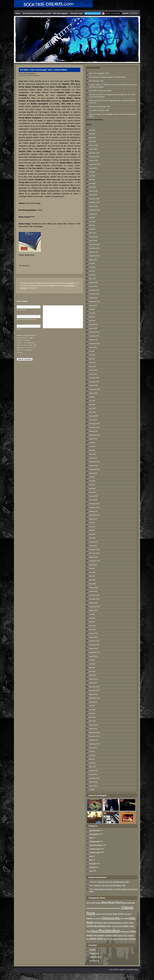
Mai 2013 (92, 713)
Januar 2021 (93, 374)
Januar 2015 (93, 637)
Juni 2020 (92, 401)
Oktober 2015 (93, 603)
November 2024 (94, 202)
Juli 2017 (92, 523)
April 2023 (92, 275)
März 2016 (92, 584)
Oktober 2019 (93, 431)
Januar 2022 (93, 328)
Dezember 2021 (94, 332)
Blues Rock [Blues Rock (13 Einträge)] (127, 903)
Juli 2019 (92, 443)
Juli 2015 (92, 614)
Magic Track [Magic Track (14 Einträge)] (129, 926)
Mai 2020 (92, 405)
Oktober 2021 (93, 340)
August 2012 (93, 748)
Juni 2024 (92, 222)
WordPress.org (94, 961)
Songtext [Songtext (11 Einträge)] (109, 935)
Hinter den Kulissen (96, 845)
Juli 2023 (92, 263)
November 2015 (94, 599)
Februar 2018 (93, 496)
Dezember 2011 (94, 778)
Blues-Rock (26, 266)
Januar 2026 (93, 149)
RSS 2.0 (53, 286)
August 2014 (93, 656)
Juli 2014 (92, 660)
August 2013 (93, 702)
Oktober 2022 (93, 298)
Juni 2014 (92, 664)
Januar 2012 (93, 774)
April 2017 (92, 534)
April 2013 (92, 717)
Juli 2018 (92, 477)
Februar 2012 (93, 771)
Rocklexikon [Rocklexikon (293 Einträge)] (109, 931)
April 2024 (92, 229)
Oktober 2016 (93, 557)
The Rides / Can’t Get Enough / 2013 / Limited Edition (43, 70)
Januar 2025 (93, 195)
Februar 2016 (93, 588)
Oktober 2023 (93, 252)
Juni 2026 (92, 130)
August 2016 (93, 565)
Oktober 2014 (93, 649)
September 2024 (94, 210)
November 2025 (94, 157)
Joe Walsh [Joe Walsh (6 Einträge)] (125, 923)
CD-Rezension (31, 74)
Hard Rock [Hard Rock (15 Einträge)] (98, 923)
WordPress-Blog (133, 970)
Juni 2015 (92, 618)
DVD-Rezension (95, 841)
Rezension (93, 863)
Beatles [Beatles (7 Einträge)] (98, 903)
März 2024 (92, 233)
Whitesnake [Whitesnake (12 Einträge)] (123, 939)
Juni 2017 (92, 527)
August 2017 (93, 519)
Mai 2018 (92, 485)
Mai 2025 (92, 180)
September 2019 (94, 435)
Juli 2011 (92, 790)
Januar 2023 (93, 286)
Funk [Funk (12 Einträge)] (126, 918)
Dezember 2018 (94, 462)
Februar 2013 (93, 725)
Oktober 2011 (93, 782)
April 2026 (92, 138)
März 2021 (92, 366)
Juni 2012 (92, 755)
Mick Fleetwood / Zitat (96, 81)
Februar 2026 (93, 145)
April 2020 (92, 408)
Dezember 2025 (94, 153)
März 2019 (92, 454)
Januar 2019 (93, 458)
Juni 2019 (92, 446)
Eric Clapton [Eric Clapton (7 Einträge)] (97, 918)
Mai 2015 (92, 622)
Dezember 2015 (94, 595)
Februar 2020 (93, 416)
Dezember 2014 (94, 641)
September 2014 (94, 652)
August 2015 (93, 610)
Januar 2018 (93, 500)
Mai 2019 (92, 450)
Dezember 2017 (94, 504)
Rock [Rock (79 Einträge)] (95, 931)
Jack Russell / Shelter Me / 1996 (100, 107)
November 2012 (94, 736)
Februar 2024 (93, 237)
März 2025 (92, 187)
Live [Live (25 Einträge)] (109, 926)
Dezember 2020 (94, 378)
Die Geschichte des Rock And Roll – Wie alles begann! (45, 13)
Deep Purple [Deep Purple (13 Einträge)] (118, 914)
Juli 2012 (92, 751)
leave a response (69, 286)
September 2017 (94, 515)
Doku (91, 838)
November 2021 (94, 336)
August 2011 (93, 786)
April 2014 (92, 671)
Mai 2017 (92, 530)
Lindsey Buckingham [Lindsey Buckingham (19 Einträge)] (96, 926)
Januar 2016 (93, 591)
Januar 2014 (93, 683)
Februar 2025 (93, 191)
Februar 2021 (93, 370)
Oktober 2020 (93, 385)
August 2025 (93, 168)
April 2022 (92, 321)
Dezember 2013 (94, 687)
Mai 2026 (92, 134)
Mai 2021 (92, 359)
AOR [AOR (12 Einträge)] (93, 903)
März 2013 (92, 721)
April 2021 (92, 363)
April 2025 (92, 183)
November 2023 (94, 248)
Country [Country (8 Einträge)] (98, 914)
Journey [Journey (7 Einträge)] (131, 923)
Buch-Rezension (95, 830)
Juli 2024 (92, 218)
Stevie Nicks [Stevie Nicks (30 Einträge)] (96, 939)
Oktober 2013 (93, 694)
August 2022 (93, 305)
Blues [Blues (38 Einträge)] (104, 902)
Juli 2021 (92, 351)
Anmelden (93, 949)
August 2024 (93, 214)
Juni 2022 (92, 313)
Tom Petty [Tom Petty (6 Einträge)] (107, 939)
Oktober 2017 (93, 511)
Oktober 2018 (93, 466)
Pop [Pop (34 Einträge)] (89, 931)
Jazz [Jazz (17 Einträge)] (105, 923)
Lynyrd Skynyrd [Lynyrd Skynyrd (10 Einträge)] (117, 926)
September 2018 (94, 469)
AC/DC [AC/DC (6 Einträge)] (89, 903)
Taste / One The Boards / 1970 (99, 73)
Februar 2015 (93, 633)
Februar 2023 (93, 283)
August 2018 (93, 473)
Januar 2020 (93, 420)
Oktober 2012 (93, 740)
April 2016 (92, 580)
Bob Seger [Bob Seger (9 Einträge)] (95, 908)
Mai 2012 (92, 759)
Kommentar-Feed (95, 957)
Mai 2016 (92, 576)
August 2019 (93, 439)
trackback (23, 288)
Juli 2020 (92, 397)
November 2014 (94, 645)
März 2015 (92, 629)
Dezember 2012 (94, 732)
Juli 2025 (92, 172)
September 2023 (94, 256)
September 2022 (94, 302)
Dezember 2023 (94, 244)
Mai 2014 (92, 668)
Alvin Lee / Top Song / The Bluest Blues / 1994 (113, 882)
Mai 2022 (92, 317)
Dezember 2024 (94, 199)
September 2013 (94, 698)
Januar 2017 (93, 546)
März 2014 (92, 675)
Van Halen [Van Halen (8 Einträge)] (114, 939)
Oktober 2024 (93, 206)
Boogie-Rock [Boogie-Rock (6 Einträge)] (103, 908)
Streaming (93, 867)
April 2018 (92, 488)
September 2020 (94, 389)
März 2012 (92, 767)
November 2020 (94, 382)
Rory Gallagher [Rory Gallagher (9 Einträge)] (99, 935)
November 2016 (94, 553)
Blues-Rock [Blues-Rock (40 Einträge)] (115, 902)
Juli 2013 (92, 706)
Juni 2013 (92, 710)
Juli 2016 (92, 568)
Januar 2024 (93, 241)
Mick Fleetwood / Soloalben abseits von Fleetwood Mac (107, 77)
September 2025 (94, 164)
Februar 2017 (93, 542)
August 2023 (93, 260)
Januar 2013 (93, 729)
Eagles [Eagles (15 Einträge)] (89, 918)
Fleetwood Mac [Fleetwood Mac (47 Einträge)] (111, 918)
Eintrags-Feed (94, 953)
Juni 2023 (92, 267)
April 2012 (92, 763)
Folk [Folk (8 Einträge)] (122, 918)
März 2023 (92, 279)
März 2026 (92, 141)
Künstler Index (77, 13)
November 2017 (94, 507)
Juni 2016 (92, 572)
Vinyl (91, 871)
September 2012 (94, 744)
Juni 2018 (92, 481)
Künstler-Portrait (95, 852)
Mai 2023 (92, 271)
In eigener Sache (95, 849)
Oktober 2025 (93, 161)
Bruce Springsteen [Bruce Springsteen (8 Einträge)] (114, 908)
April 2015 (92, 626)
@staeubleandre (94, 13)
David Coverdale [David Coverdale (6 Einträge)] (107, 914)
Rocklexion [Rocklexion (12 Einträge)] (125, 932)
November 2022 (94, 294)
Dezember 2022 (94, 290)
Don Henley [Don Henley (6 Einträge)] (127, 914)
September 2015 (94, 607)
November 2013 (94, 690)
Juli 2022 (92, 309)
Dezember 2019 (94, 424)
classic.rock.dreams (113, 13)
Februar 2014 (93, 679)
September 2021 (94, 344)
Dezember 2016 (94, 549)
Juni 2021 (92, 355)
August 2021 (93, 347)
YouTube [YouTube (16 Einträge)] (132, 939)
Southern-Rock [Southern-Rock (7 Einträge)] (122, 935)
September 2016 (94, 561)
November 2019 (94, 427)
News (91, 860)
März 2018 (92, 492)
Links (91, 856)
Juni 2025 (92, 176)
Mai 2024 (92, 225)
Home (18, 13)
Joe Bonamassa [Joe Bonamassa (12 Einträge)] (114, 923)
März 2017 (92, 538)
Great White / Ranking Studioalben (100, 91)
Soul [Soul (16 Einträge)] (115, 935)
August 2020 (93, 393)
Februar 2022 (93, 324)
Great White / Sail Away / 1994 (99, 110)
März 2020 (92, 412)
